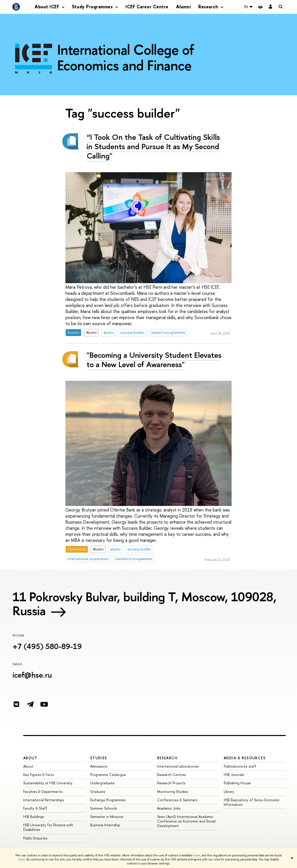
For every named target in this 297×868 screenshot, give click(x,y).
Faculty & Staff (35, 808)
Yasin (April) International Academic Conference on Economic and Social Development (186, 821)
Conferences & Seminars (177, 800)
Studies (99, 758)
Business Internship (105, 825)
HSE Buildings (34, 817)
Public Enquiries (35, 838)
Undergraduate (102, 783)
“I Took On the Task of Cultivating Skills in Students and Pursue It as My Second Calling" (153, 146)
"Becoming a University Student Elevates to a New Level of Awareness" (154, 360)
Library (229, 792)
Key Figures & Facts (39, 775)
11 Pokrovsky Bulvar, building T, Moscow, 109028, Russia (144, 604)
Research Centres (171, 775)
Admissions (99, 766)
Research (167, 758)
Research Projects (171, 783)
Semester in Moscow (107, 817)
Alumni (183, 7)
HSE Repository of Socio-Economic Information (252, 802)
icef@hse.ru (32, 675)
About (30, 758)
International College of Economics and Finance (126, 57)
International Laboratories (178, 766)
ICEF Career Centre (147, 7)
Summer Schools (103, 808)
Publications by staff (240, 766)
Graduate (98, 792)
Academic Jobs (169, 808)
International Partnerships (44, 800)
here (197, 855)
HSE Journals (234, 775)
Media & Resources (245, 758)
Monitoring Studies (172, 792)
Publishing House (237, 783)
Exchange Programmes (108, 800)
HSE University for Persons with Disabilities (48, 827)
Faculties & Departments (43, 792)
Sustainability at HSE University (48, 783)
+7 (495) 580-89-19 (47, 646)
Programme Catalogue (108, 775)
